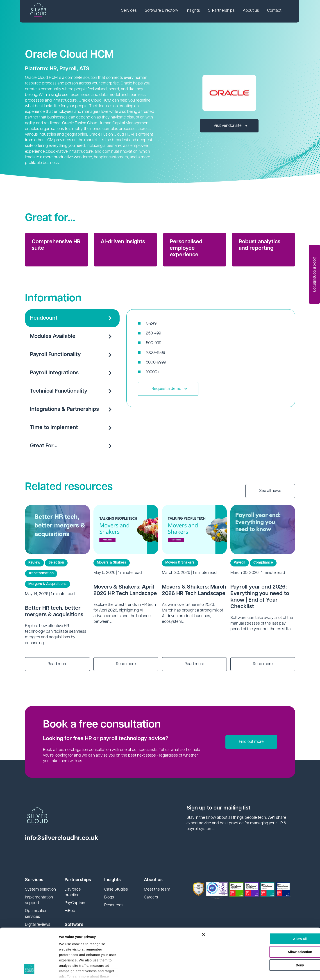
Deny (271, 921)
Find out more (251, 742)
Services (130, 11)
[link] (130, 11)
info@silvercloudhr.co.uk (62, 838)
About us (252, 11)
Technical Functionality (72, 391)
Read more (57, 664)
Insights (194, 11)
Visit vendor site (230, 126)
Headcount (72, 318)
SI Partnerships (222, 11)
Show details (69, 971)
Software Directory (162, 11)
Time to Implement (72, 428)
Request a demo (169, 389)
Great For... (72, 446)
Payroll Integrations (72, 373)
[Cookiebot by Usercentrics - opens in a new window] (29, 971)
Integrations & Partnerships (72, 409)
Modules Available (72, 337)
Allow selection (271, 908)
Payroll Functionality (72, 355)
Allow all (271, 895)
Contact (275, 11)
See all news (270, 491)
